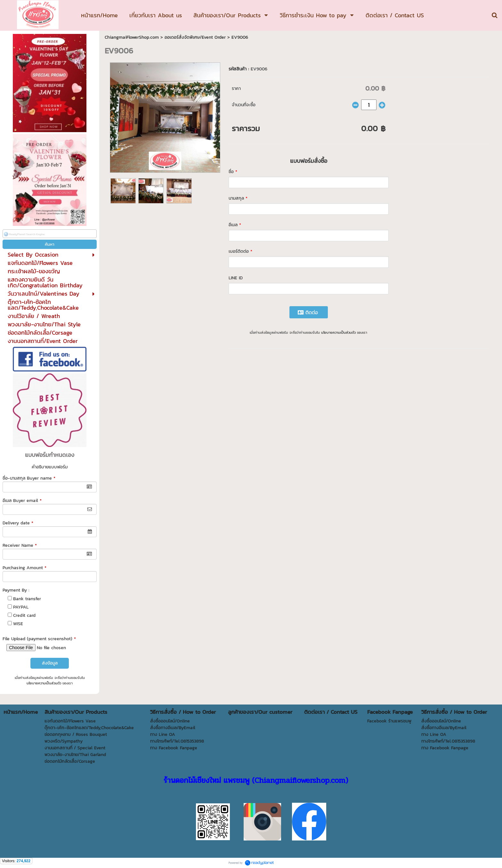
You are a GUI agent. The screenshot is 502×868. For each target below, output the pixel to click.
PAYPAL (21, 607)
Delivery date (18, 523)
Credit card (24, 615)
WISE (18, 624)
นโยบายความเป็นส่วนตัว (44, 683)
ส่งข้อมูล (50, 663)
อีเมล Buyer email (22, 501)
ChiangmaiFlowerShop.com (132, 37)
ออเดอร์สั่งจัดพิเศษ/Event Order (195, 37)
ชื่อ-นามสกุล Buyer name (29, 478)
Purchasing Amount (24, 568)
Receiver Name (20, 545)
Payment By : (16, 590)
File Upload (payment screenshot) (39, 639)
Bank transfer (27, 599)
